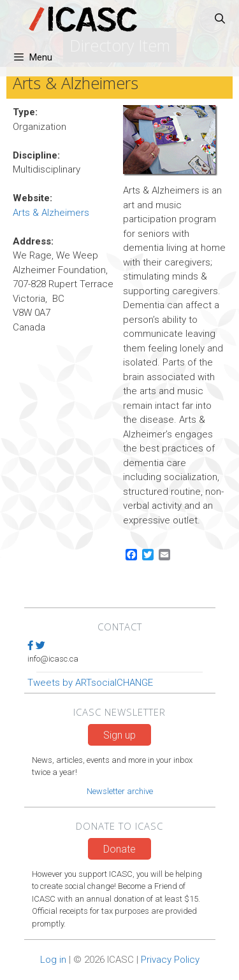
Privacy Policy (170, 960)
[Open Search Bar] (220, 19)
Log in (53, 960)
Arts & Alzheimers (51, 213)
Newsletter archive (120, 791)
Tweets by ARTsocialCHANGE (90, 683)
